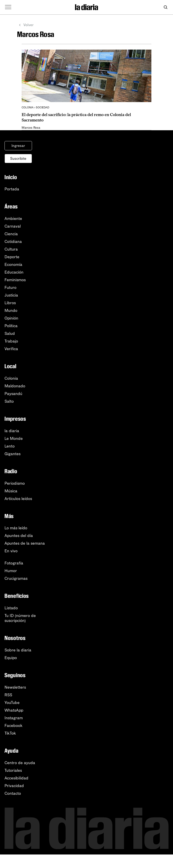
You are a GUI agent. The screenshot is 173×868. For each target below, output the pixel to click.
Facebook (14, 726)
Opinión (11, 318)
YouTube (12, 703)
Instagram (14, 718)
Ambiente (13, 219)
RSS (8, 695)
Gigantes (13, 454)
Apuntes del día (19, 536)
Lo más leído (16, 528)
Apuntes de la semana (25, 543)
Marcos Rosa (31, 128)
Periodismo (15, 483)
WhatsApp (14, 710)
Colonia (11, 378)
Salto (9, 401)
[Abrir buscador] (165, 7)
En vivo (11, 551)
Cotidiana (13, 242)
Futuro (10, 288)
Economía (13, 265)
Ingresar (18, 146)
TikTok (10, 733)
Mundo (11, 311)
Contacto (13, 793)
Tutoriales (13, 770)
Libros (10, 303)
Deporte (12, 257)
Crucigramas (16, 578)
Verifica (11, 349)
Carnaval (13, 226)
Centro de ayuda (20, 763)
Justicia (11, 295)
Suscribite (18, 159)
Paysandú (13, 394)
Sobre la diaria (18, 650)
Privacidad (14, 786)
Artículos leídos (18, 499)
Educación (14, 272)
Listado (11, 608)
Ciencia (11, 234)
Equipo (11, 658)
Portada (12, 189)
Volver (25, 25)
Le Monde (14, 439)
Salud (10, 333)
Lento (10, 446)
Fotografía (14, 563)
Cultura (11, 249)
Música (11, 491)
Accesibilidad (16, 778)
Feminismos (15, 280)
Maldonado (15, 386)
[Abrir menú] (8, 7)
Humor (11, 571)
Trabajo (11, 341)
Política (11, 326)
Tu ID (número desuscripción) (20, 618)
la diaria (12, 431)
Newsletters (15, 687)
